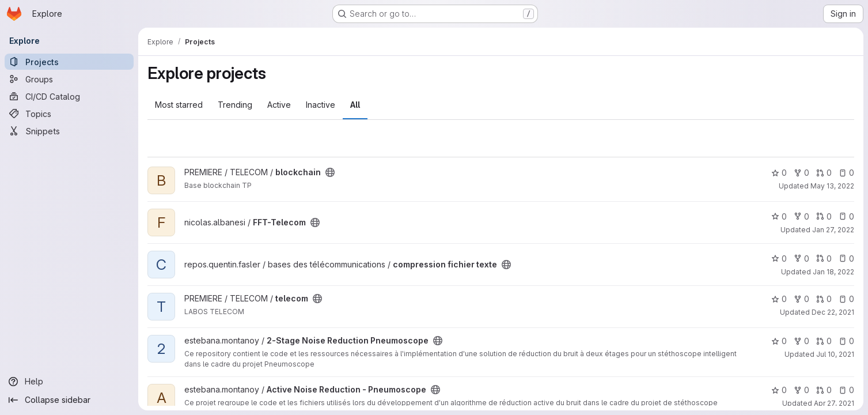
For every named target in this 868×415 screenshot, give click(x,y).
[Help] (69, 382)
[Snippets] (69, 131)
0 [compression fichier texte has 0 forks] (801, 259)
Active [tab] (279, 105)
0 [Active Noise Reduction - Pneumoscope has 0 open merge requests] (824, 390)
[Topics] (69, 114)
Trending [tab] (235, 105)
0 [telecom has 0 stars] (779, 299)
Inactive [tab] (321, 105)
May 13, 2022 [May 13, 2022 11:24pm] (832, 186)
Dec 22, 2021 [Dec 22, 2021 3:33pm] (833, 312)
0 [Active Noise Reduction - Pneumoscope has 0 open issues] (846, 390)
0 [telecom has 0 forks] (801, 299)
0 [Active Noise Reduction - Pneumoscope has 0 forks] (801, 390)
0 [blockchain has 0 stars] (779, 173)
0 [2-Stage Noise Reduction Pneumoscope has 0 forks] (801, 341)
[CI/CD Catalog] (69, 96)
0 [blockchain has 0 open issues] (846, 173)
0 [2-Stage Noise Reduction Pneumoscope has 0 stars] (779, 341)
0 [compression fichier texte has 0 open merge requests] (824, 259)
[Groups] (69, 79)
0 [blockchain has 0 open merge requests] (824, 173)
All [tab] (355, 105)
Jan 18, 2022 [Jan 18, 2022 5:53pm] (833, 272)
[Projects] (69, 62)
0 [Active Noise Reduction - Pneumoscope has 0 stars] (779, 390)
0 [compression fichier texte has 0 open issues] (846, 259)
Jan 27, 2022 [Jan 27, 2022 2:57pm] (833, 230)
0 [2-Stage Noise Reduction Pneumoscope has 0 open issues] (846, 341)
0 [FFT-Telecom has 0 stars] (779, 216)
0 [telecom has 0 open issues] (846, 299)
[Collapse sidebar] (69, 400)
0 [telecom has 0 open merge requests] (824, 299)
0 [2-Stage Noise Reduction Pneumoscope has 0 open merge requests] (824, 341)
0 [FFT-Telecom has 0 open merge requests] (824, 216)
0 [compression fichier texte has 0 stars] (779, 259)
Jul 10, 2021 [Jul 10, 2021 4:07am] (835, 354)
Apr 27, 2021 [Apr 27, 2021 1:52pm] (834, 403)
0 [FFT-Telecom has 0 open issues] (846, 216)
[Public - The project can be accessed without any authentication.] (330, 172)
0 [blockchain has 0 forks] (801, 173)
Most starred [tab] (179, 105)
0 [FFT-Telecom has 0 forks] (801, 216)
